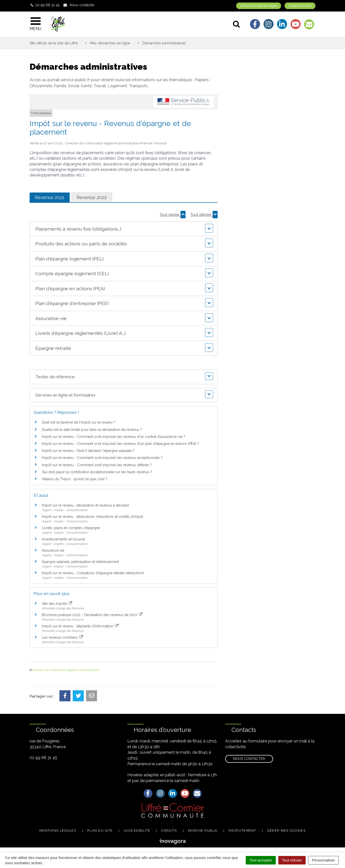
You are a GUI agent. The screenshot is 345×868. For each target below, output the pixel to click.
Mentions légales (58, 831)
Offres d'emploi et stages (259, 6)
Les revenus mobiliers (62, 637)
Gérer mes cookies (286, 831)
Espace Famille (300, 6)
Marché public (203, 831)
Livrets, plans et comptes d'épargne (71, 528)
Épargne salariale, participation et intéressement (80, 562)
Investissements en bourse (63, 539)
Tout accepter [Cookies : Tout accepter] (261, 860)
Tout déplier (204, 215)
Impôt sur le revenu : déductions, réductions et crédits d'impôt (93, 517)
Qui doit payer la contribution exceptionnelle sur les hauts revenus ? (98, 472)
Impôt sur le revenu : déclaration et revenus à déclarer (86, 505)
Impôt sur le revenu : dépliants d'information (80, 626)
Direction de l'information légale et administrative (66, 670)
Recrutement (242, 831)
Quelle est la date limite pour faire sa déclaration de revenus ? (92, 430)
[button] (123, 229)
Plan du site (100, 831)
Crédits (169, 831)
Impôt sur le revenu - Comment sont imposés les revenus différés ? (97, 465)
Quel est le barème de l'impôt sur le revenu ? (79, 422)
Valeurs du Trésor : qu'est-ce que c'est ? (75, 479)
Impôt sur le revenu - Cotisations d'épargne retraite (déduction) (93, 573)
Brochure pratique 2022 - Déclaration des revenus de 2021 (92, 615)
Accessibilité (137, 831)
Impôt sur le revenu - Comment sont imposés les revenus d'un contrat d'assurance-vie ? (114, 437)
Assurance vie (53, 550)
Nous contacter (249, 759)
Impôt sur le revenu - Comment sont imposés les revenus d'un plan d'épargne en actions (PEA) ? (120, 444)
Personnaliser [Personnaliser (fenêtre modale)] (323, 860)
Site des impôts (57, 604)
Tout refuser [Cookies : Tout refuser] (292, 860)
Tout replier (172, 215)
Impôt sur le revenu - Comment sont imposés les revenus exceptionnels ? (102, 458)
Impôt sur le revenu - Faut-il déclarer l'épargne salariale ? (88, 451)
